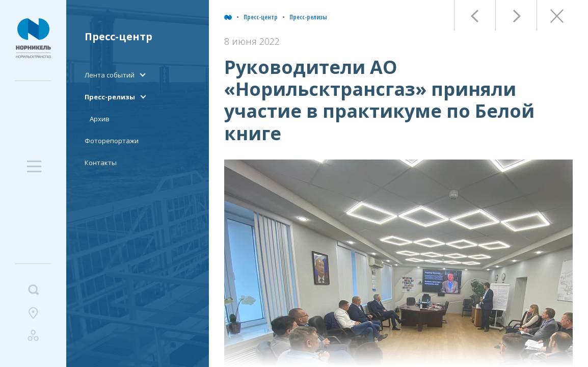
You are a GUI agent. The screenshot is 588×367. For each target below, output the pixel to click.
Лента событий (110, 75)
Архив (100, 119)
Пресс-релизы (308, 17)
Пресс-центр (261, 17)
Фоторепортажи (112, 141)
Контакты (101, 163)
